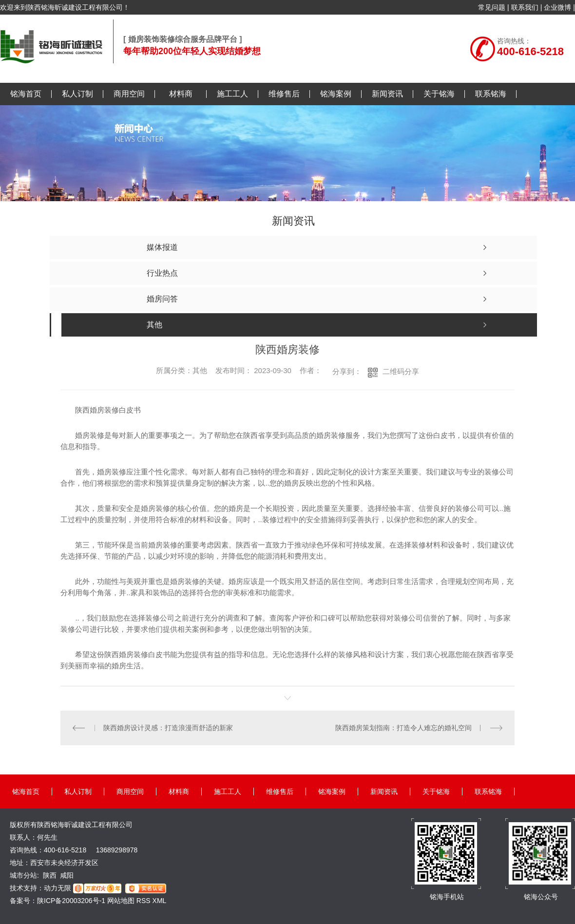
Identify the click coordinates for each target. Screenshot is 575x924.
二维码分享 (401, 371)
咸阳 (67, 875)
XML (160, 901)
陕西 (50, 875)
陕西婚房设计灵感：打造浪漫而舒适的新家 (168, 728)
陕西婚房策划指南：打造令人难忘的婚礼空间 (403, 728)
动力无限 (57, 888)
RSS (144, 901)
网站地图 (121, 901)
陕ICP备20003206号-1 (71, 901)
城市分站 (23, 875)
